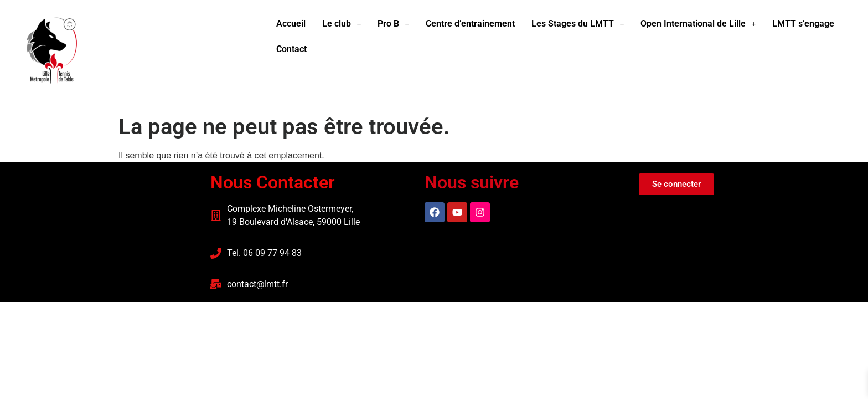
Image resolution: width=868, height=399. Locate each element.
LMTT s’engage (803, 24)
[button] (342, 24)
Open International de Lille (698, 24)
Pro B (393, 24)
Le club (342, 24)
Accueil (291, 24)
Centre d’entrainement (470, 24)
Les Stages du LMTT (578, 24)
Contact (291, 49)
